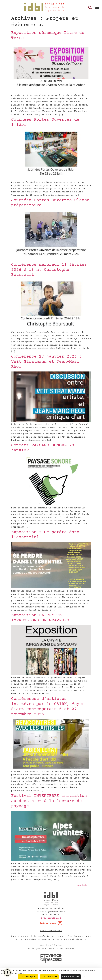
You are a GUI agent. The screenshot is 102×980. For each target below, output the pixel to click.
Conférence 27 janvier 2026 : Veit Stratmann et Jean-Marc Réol (46, 362)
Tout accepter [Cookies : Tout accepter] (28, 977)
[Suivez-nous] (60, 923)
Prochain (84, 885)
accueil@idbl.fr (51, 918)
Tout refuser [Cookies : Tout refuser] (49, 977)
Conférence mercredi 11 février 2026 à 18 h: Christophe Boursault (49, 270)
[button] (97, 7)
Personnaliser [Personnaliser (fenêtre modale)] (71, 977)
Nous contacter (51, 931)
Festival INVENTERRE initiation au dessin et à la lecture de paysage (49, 801)
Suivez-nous (48, 923)
